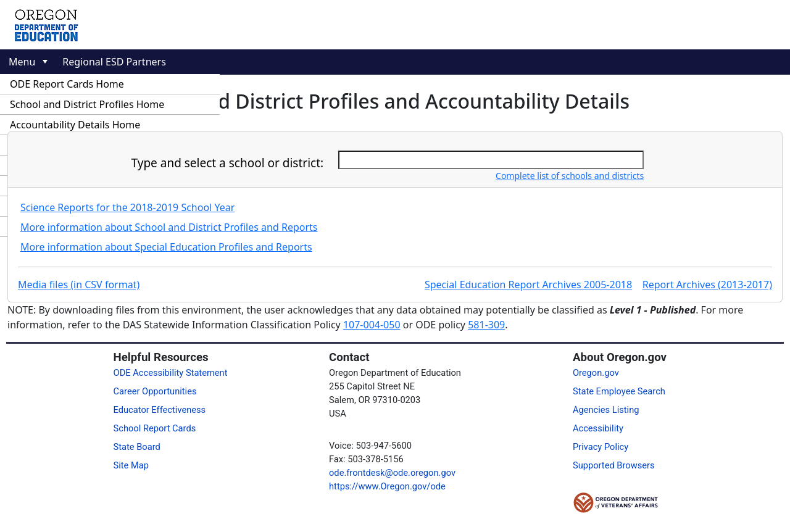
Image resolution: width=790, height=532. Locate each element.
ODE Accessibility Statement (171, 373)
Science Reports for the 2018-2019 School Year (127, 207)
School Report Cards (155, 428)
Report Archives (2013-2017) (707, 285)
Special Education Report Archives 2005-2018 (528, 285)
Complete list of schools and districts (570, 176)
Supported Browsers (614, 465)
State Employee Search (619, 391)
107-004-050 (372, 325)
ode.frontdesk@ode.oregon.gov (392, 473)
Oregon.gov (596, 373)
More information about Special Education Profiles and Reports (166, 247)
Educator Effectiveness (160, 410)
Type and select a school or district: (228, 163)
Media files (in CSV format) (79, 285)
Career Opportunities (155, 391)
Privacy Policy (601, 447)
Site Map (131, 465)
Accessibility (598, 428)
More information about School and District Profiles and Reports (169, 227)
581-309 (486, 325)
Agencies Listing (606, 410)
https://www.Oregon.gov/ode (387, 486)
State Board (137, 447)
